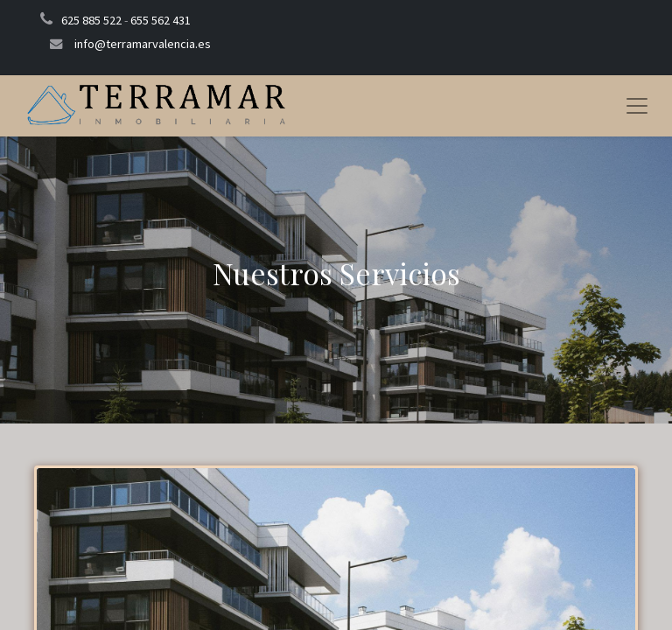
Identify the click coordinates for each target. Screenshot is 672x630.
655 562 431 (161, 20)
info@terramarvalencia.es (143, 44)
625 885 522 (91, 20)
